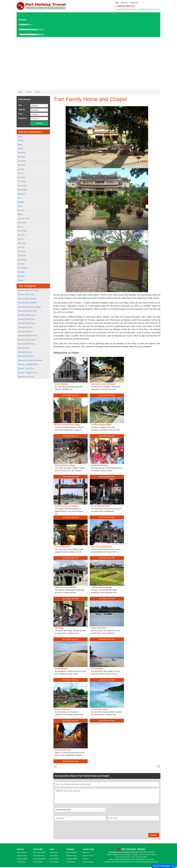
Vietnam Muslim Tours (26, 344)
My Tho (21, 239)
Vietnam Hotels (22, 859)
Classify (22, 110)
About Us (124, 3)
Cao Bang (22, 161)
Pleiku (20, 214)
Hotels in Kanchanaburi (31, 89)
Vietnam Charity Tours (26, 323)
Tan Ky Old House (62, 547)
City (20, 105)
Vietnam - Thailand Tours (27, 373)
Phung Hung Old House (101, 506)
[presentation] (73, 828)
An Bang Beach (61, 669)
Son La (21, 173)
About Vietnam (22, 852)
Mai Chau (22, 165)
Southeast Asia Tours (26, 377)
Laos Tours (25, 39)
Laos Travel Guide (28, 54)
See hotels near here (71, 395)
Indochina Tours (24, 348)
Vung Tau (21, 235)
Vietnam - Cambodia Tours (28, 364)
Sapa (20, 145)
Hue (19, 198)
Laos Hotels (25, 49)
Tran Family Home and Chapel (103, 384)
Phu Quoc (22, 251)
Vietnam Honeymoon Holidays (29, 307)
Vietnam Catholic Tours (27, 340)
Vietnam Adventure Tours (27, 311)
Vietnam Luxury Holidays (27, 303)
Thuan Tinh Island (98, 628)
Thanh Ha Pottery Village (65, 465)
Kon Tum (21, 210)
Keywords (23, 118)
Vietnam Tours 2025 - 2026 (28, 290)
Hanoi (20, 136)
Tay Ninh (21, 272)
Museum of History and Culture (67, 425)
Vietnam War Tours (25, 352)
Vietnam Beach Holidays (27, 299)
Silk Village (59, 628)
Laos (21, 34)
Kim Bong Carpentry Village (66, 506)
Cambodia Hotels (39, 859)
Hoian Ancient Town (63, 750)
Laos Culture (27, 79)
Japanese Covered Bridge (65, 587)
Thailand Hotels (72, 859)
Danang (21, 202)
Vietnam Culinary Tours (27, 315)
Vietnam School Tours (26, 319)
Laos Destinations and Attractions (36, 64)
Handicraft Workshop (100, 465)
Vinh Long (22, 243)
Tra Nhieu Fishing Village (101, 425)
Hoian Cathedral (61, 384)
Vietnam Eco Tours (25, 327)
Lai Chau (21, 169)
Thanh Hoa (22, 186)
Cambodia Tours (39, 856)
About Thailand (71, 852)
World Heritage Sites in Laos (33, 84)
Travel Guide (21, 862)
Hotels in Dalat (27, 94)
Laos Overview (28, 59)
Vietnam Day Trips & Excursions (30, 360)
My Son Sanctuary (62, 709)
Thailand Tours (71, 856)
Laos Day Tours (27, 44)
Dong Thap (22, 260)
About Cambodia (39, 852)
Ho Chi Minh (23, 268)
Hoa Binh (21, 276)
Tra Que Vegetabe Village (101, 587)
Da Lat (20, 227)
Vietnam (22, 20)
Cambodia (23, 25)
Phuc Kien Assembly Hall (101, 547)
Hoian (20, 206)
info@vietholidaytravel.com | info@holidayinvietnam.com (138, 9)
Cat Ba (20, 149)
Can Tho (21, 247)
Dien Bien (22, 177)
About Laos (54, 852)
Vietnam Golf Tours (25, 332)
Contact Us (134, 3)
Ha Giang (21, 181)
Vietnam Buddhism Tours (27, 336)
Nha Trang (22, 223)
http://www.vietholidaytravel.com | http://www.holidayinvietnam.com (135, 862)
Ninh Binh (22, 153)
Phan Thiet (22, 231)
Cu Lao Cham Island (99, 709)
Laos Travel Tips (28, 74)
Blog (117, 3)
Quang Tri (22, 194)
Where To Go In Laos (30, 69)
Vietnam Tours (22, 856)
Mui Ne (21, 280)
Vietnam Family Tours (26, 294)
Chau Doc (22, 255)
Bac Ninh (21, 157)
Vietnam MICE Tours (26, 356)
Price (21, 114)
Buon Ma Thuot (24, 219)
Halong (21, 140)
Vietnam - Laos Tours (26, 368)
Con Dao (21, 264)
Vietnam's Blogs (88, 862)
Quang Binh (22, 190)
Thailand (23, 30)
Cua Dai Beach (97, 669)
